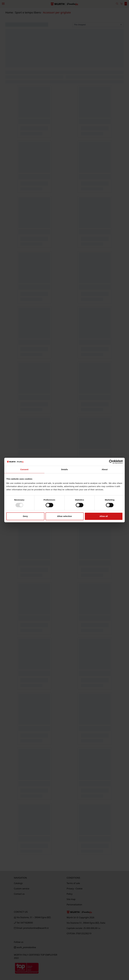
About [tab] (105, 469)
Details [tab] (64, 469)
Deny (25, 516)
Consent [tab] (24, 469)
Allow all (104, 516)
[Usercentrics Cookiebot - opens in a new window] (111, 462)
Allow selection (65, 516)
